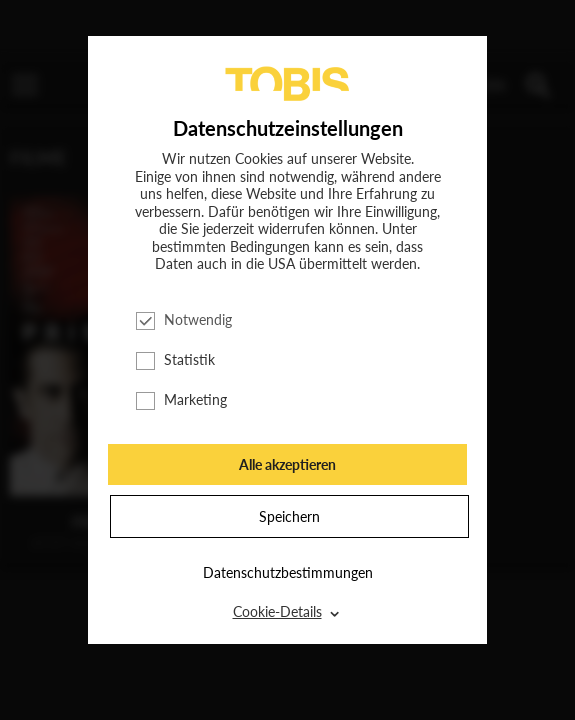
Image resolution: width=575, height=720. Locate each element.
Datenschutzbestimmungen (288, 572)
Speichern (289, 516)
